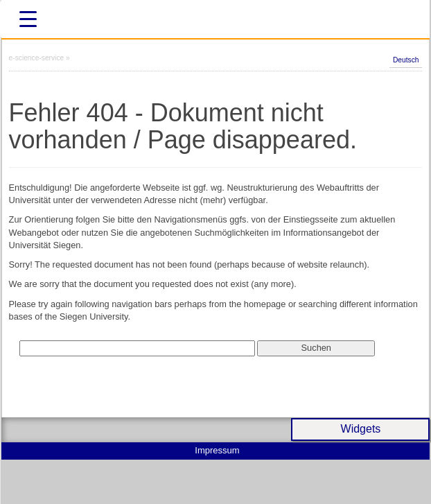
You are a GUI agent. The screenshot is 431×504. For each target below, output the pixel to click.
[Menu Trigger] (28, 19)
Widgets (361, 429)
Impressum (217, 450)
